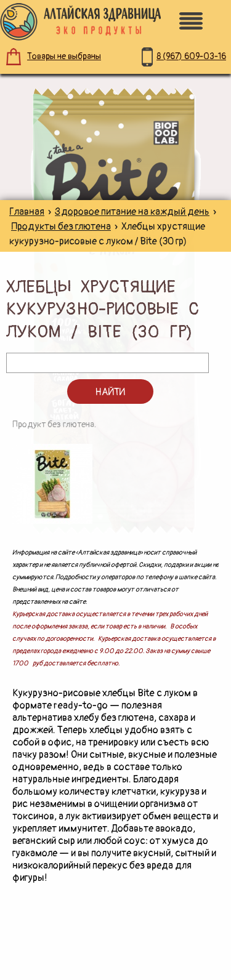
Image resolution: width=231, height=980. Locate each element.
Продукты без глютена (61, 227)
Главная (27, 212)
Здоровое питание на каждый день (132, 212)
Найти (110, 392)
